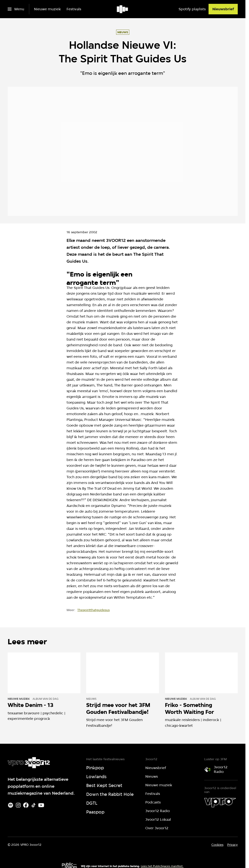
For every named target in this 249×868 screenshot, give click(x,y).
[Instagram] (18, 805)
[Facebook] (26, 805)
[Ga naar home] (123, 9)
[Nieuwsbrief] (223, 9)
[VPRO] (220, 803)
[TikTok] (34, 805)
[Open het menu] (16, 9)
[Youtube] (41, 805)
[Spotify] (11, 805)
